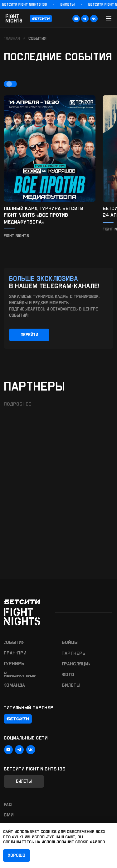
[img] (50, 149)
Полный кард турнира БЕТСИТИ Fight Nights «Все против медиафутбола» (44, 215)
